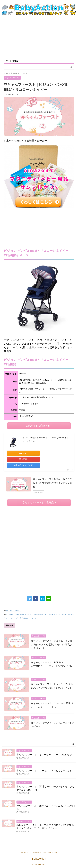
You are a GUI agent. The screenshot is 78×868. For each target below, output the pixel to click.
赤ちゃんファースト (14, 611)
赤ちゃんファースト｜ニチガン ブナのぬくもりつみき (44, 771)
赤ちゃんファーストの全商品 (39, 502)
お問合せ (36, 853)
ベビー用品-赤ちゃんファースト (26, 618)
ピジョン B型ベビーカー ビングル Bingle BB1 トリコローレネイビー (47, 439)
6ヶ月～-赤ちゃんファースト (44, 614)
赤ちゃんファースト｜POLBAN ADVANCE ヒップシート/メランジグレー (52, 666)
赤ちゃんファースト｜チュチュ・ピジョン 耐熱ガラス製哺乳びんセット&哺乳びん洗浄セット (52, 645)
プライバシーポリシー (50, 853)
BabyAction (39, 859)
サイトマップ (25, 853)
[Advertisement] (39, 37)
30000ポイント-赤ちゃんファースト (19, 614)
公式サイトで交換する (39, 426)
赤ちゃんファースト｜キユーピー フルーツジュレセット (45, 755)
